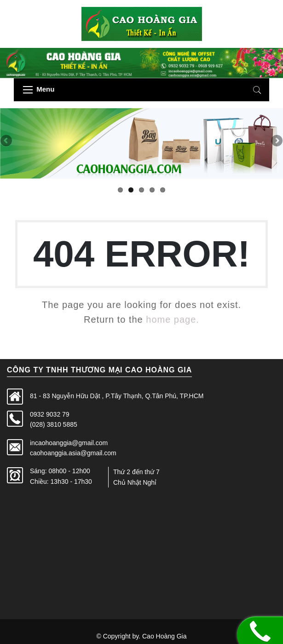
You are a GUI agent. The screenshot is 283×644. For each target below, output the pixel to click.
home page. (173, 319)
